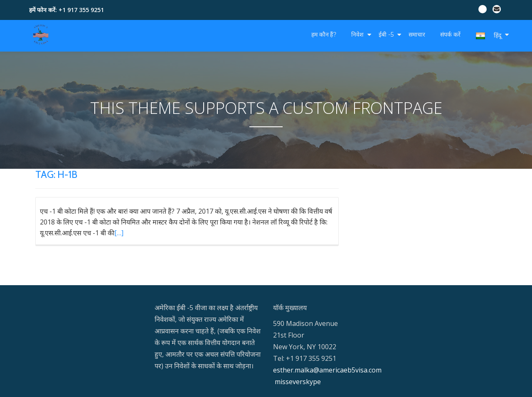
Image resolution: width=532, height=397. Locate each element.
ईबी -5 (386, 35)
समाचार (417, 35)
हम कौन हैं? (324, 35)
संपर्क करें (450, 35)
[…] (119, 233)
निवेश (357, 35)
